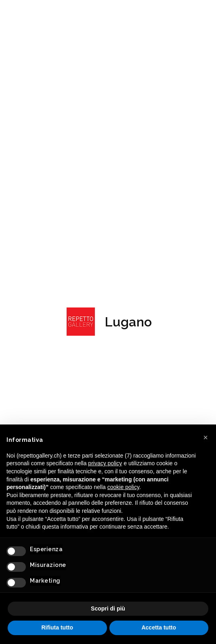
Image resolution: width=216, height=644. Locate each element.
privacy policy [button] (105, 463)
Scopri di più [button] (108, 608)
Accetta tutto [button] (159, 627)
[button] (206, 437)
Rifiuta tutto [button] (57, 627)
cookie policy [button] (123, 487)
